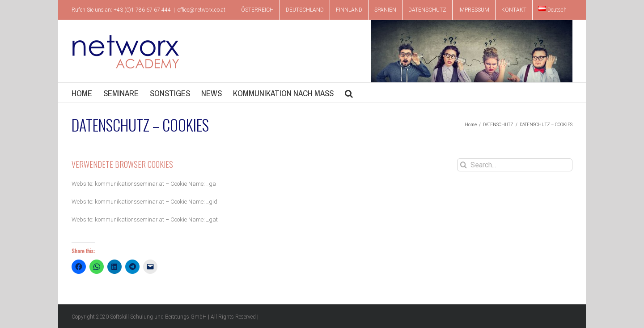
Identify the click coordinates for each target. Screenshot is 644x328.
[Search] (464, 165)
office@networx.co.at (201, 10)
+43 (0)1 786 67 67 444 (142, 10)
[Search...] (515, 165)
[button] (349, 92)
